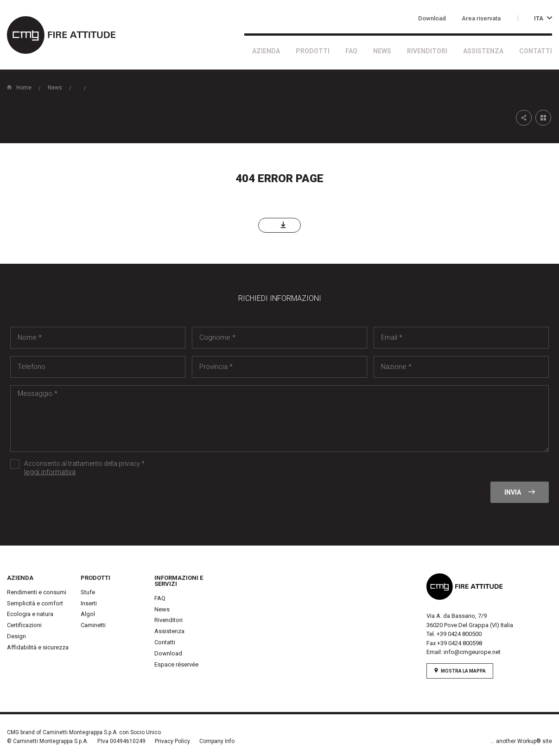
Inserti (89, 603)
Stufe (88, 592)
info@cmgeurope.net (472, 652)
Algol (88, 614)
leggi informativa (50, 472)
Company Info (217, 741)
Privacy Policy (172, 741)
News (382, 51)
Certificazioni (24, 625)
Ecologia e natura (30, 614)
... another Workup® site (521, 741)
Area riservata (481, 18)
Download (432, 18)
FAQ (351, 51)
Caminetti (93, 625)
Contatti (536, 51)
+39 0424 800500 (459, 634)
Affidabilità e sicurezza (38, 647)
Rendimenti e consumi (37, 592)
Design (16, 636)
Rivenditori (427, 51)
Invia (520, 492)
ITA (543, 18)
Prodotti (313, 51)
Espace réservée (176, 664)
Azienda (266, 51)
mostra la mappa (460, 671)
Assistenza (483, 51)
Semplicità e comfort (35, 603)
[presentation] (81, 500)
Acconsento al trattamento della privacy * (171, 468)
